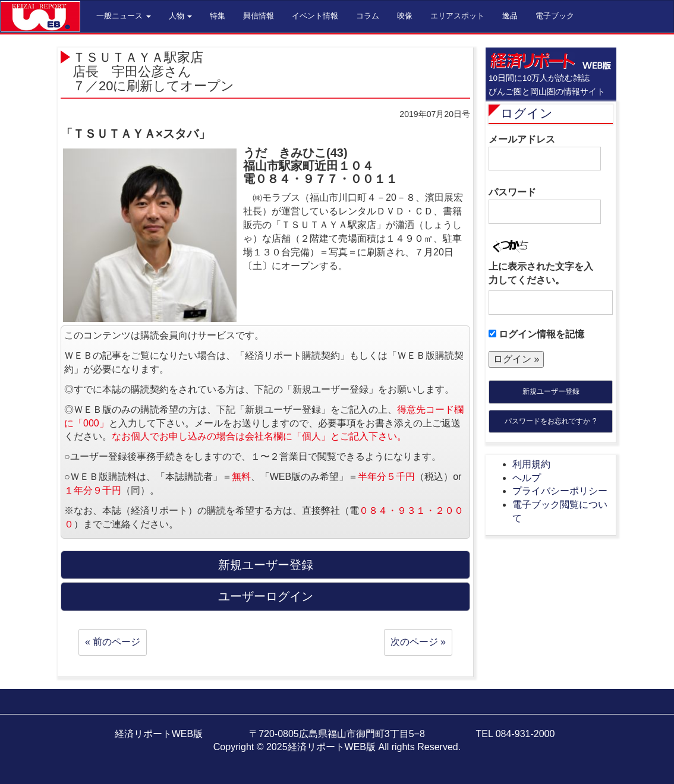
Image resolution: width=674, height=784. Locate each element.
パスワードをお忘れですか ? (550, 421)
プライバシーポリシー (560, 491)
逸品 (510, 16)
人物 (181, 16)
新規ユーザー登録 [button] (266, 565)
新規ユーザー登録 (551, 391)
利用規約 (531, 464)
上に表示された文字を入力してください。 (541, 273)
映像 (405, 16)
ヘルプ (527, 478)
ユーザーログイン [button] (266, 596)
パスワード (545, 206)
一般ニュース (124, 16)
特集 (218, 16)
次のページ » (418, 642)
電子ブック (555, 16)
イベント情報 (315, 16)
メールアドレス (545, 153)
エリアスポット (457, 16)
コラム (368, 16)
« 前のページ (113, 642)
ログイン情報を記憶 (536, 334)
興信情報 (259, 16)
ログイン (527, 113)
